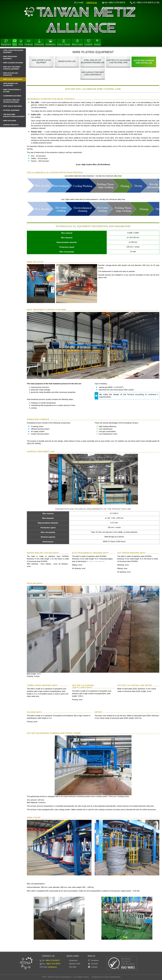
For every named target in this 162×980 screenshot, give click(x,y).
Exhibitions (51, 42)
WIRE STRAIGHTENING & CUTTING (12, 91)
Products (29, 42)
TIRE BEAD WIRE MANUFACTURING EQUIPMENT (14, 115)
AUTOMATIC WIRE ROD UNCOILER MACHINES (11, 101)
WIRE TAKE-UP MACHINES (13, 106)
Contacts (88, 42)
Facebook (94, 960)
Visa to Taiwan (64, 42)
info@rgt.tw (92, 2)
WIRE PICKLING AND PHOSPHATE (10, 74)
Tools (21, 42)
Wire (15, 42)
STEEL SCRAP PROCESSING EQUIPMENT (13, 51)
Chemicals (39, 42)
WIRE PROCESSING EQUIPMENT (10, 58)
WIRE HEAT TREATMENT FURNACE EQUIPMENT (12, 68)
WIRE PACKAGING (10, 121)
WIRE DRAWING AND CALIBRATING (10, 84)
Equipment (6, 42)
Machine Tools (75, 964)
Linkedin (94, 967)
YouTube (94, 964)
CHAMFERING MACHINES (12, 96)
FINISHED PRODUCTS (11, 125)
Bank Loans (77, 42)
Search (97, 43)
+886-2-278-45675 (52, 960)
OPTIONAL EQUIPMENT (11, 110)
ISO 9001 (73, 967)
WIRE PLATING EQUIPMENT (13, 79)
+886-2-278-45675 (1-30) (148, 2)
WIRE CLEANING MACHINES (13, 63)
